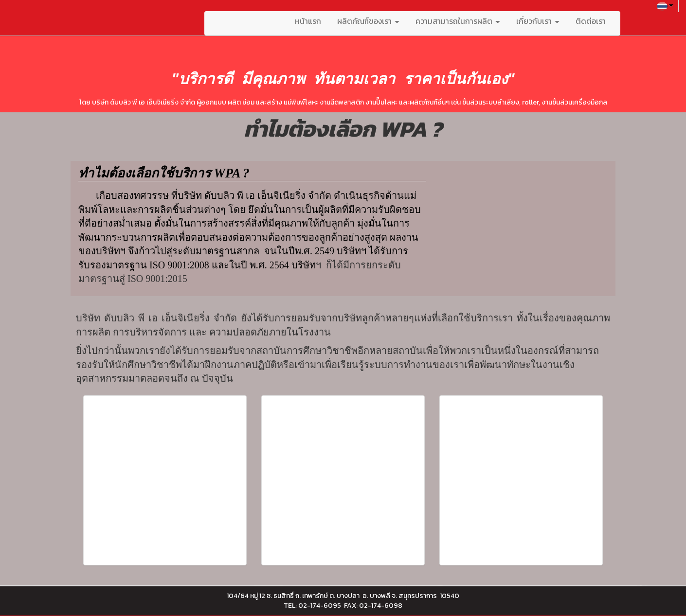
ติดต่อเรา (591, 21)
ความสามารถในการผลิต (458, 21)
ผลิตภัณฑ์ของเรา (368, 21)
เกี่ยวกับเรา (538, 21)
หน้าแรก (308, 21)
